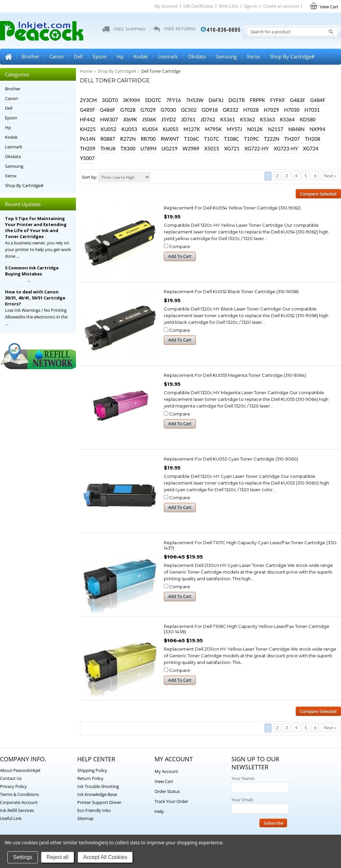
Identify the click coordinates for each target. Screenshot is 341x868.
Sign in (250, 6)
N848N (297, 129)
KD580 (308, 119)
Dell (78, 56)
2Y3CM (88, 100)
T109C (251, 139)
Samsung (226, 56)
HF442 (88, 119)
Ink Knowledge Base (97, 794)
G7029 (148, 110)
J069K (130, 119)
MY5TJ (234, 129)
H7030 (292, 110)
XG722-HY (257, 148)
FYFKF (278, 100)
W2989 (191, 148)
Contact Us (11, 778)
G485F (88, 110)
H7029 (271, 110)
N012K (255, 129)
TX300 (128, 148)
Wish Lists (229, 6)
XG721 (232, 148)
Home (8, 57)
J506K (149, 119)
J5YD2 (169, 119)
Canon (57, 56)
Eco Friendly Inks (94, 810)
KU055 (171, 129)
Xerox (253, 56)
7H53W (195, 100)
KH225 (88, 129)
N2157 (275, 129)
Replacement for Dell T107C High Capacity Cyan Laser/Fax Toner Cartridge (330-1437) (251, 545)
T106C (191, 139)
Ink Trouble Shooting (98, 786)
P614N (88, 139)
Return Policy (90, 778)
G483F (298, 100)
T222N (271, 139)
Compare (180, 246)
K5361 (228, 119)
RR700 (148, 139)
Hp (120, 56)
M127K (192, 129)
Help (159, 811)
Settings (23, 857)
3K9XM (131, 100)
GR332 (230, 110)
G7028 (128, 110)
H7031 (312, 110)
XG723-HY (286, 148)
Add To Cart (180, 256)
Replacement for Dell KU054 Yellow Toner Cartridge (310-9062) (232, 208)
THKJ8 (108, 148)
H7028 (251, 110)
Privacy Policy (13, 786)
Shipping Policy (92, 770)
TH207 (292, 139)
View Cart (164, 781)
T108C (231, 139)
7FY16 (173, 100)
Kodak (141, 56)
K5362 (248, 119)
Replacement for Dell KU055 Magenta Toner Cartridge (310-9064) (235, 375)
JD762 (208, 119)
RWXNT (170, 139)
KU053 (129, 129)
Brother (30, 56)
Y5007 (87, 158)
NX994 (318, 129)
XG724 (311, 148)
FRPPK (257, 100)
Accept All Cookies (105, 857)
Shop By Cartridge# (292, 56)
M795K (213, 129)
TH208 (312, 139)
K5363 (268, 119)
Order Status (167, 791)
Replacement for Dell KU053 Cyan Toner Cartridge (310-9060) (231, 459)
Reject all (58, 857)
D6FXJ (216, 100)
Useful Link (11, 818)
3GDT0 (110, 100)
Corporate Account (19, 802)
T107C (211, 139)
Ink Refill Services (17, 810)
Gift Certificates (198, 6)
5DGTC (153, 100)
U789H (148, 148)
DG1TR (237, 100)
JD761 (188, 119)
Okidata (197, 56)
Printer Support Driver (99, 802)
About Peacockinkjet (20, 770)
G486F (108, 110)
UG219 (170, 148)
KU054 (150, 129)
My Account (166, 6)
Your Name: (243, 778)
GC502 (189, 110)
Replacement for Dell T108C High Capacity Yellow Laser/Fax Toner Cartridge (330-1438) (247, 629)
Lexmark (168, 56)
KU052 (109, 129)
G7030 (169, 110)
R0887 (108, 139)
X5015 (212, 148)
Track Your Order (171, 801)
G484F (318, 100)
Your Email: (242, 800)
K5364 (287, 119)
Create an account (281, 6)
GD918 (209, 110)
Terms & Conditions (19, 794)
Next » (330, 176)
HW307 (109, 119)
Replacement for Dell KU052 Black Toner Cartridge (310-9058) (231, 291)
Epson (100, 56)
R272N (128, 139)
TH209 (88, 148)
